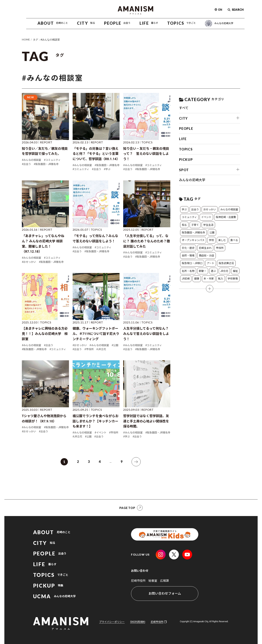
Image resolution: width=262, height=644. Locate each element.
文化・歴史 (188, 248)
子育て (195, 225)
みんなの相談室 (229, 209)
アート (211, 263)
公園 (212, 233)
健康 (197, 279)
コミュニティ (189, 217)
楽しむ (222, 240)
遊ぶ (213, 271)
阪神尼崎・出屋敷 (226, 217)
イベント (206, 217)
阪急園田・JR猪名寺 (193, 233)
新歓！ (203, 271)
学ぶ (184, 209)
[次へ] (136, 462)
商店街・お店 (207, 256)
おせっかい (210, 209)
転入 (221, 279)
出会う (195, 209)
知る (184, 225)
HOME (26, 39)
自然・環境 (188, 256)
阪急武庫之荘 (226, 263)
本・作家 (209, 279)
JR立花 (224, 271)
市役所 (220, 248)
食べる (234, 240)
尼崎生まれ (205, 248)
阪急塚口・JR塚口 (192, 263)
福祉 (235, 271)
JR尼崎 (186, 279)
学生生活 (208, 225)
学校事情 (233, 279)
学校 (211, 240)
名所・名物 (188, 271)
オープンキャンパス (193, 240)
